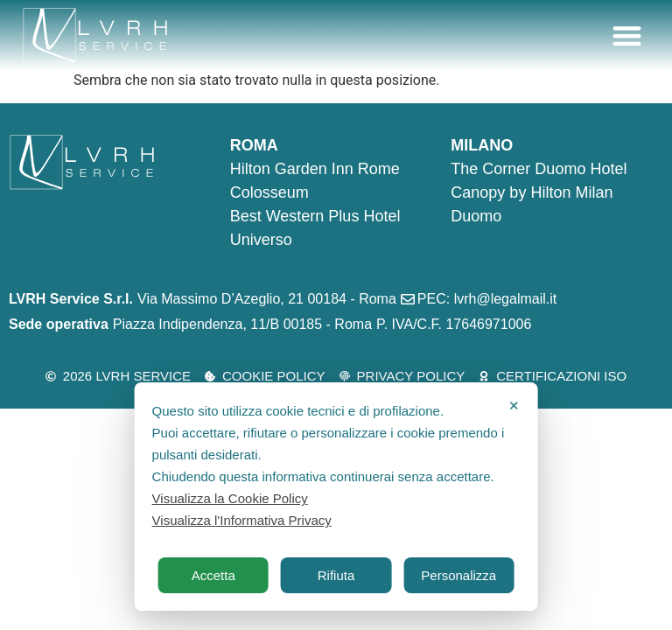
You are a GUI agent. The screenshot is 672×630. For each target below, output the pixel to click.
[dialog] (336, 497)
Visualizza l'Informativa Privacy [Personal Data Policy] (242, 520)
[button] (628, 35)
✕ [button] (514, 406)
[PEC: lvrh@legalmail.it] (481, 299)
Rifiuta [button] (336, 575)
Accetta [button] (213, 575)
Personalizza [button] (458, 575)
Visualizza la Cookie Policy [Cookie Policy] (230, 498)
